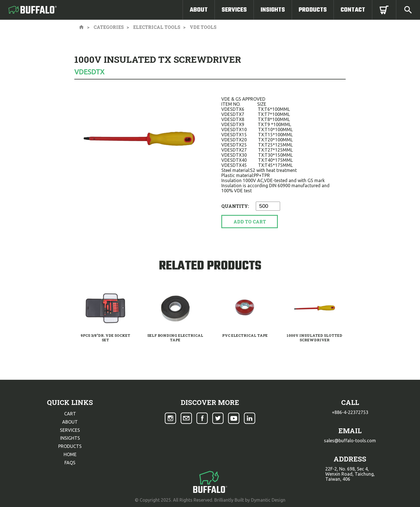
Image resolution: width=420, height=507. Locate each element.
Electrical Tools (157, 27)
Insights (273, 10)
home (70, 454)
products (70, 446)
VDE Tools (203, 27)
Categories (109, 27)
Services (234, 10)
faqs (70, 463)
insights (70, 438)
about (70, 422)
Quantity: (236, 206)
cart (70, 414)
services (70, 430)
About (199, 10)
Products (313, 10)
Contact (353, 10)
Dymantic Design (268, 500)
